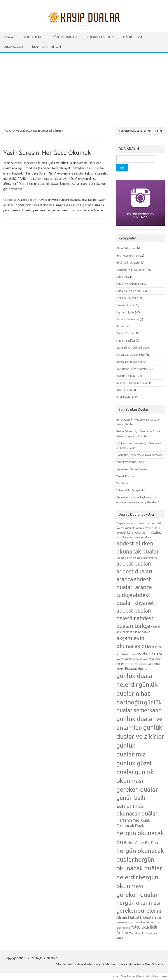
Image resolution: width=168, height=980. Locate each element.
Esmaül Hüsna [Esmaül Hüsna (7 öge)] (136, 668)
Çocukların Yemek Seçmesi (133, 469)
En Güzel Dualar (126, 298)
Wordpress (160, 976)
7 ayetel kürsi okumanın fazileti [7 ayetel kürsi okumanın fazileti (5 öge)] (136, 523)
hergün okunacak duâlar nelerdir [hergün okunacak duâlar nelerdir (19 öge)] (139, 868)
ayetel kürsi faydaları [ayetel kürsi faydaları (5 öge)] (129, 659)
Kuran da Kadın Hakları (131, 355)
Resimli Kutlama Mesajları (132, 383)
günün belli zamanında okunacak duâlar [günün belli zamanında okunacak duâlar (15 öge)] (137, 806)
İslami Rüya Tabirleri (46, 47)
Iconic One (119, 976)
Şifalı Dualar (32, 37)
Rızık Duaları (124, 390)
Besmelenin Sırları (128, 255)
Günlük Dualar (125, 333)
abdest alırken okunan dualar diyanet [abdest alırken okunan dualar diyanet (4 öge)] (136, 558)
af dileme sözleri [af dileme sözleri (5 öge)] (140, 632)
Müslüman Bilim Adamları (132, 369)
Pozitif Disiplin (126, 376)
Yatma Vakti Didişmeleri (131, 490)
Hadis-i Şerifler (126, 341)
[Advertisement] (84, 86)
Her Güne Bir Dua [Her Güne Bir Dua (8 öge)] (143, 843)
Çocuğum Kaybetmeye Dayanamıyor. (139, 455)
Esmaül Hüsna (133, 37)
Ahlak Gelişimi (14, 47)
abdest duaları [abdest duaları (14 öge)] (134, 564)
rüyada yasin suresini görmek (75, 205)
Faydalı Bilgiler (125, 312)
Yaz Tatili (122, 483)
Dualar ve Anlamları (129, 284)
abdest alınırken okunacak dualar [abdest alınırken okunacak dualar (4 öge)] (134, 537)
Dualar (10, 37)
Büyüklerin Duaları (63, 37)
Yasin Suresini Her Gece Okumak (47, 153)
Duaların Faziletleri (100, 37)
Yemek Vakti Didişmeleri (131, 462)
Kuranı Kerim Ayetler (129, 362)
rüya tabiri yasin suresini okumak (59, 200)
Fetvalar (122, 326)
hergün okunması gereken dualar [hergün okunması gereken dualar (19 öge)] (137, 886)
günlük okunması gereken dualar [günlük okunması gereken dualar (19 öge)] (137, 781)
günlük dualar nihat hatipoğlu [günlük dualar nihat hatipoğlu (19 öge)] (137, 693)
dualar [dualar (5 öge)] (120, 669)
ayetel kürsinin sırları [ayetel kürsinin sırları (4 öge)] (142, 664)
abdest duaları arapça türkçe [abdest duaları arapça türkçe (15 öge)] (134, 587)
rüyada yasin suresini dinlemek (35, 205)
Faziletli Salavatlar (128, 319)
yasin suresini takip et (90, 210)
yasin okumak (42, 210)
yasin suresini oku (64, 210)
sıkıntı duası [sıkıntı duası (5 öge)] (147, 922)
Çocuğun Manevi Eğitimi (131, 270)
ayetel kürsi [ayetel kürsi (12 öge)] (149, 653)
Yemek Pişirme (125, 476)
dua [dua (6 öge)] (157, 664)
